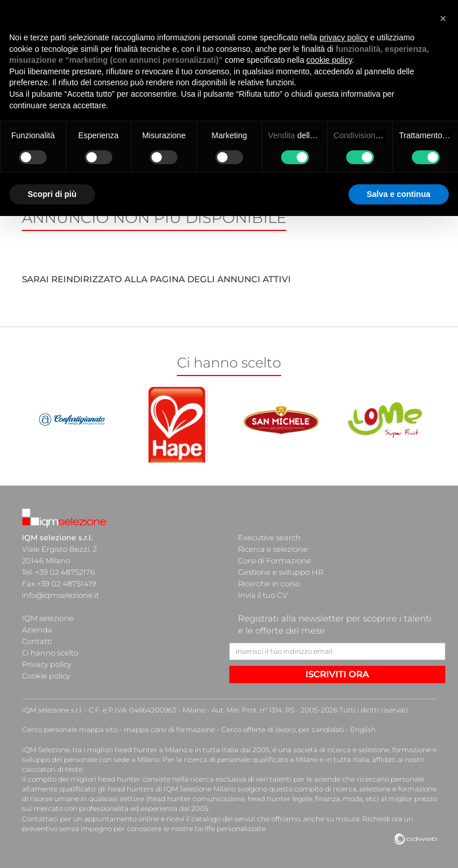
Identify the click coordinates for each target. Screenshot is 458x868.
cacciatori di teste (52, 769)
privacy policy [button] (344, 37)
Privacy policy (47, 664)
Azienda (37, 630)
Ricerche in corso (269, 583)
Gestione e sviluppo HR (281, 572)
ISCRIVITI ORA (337, 674)
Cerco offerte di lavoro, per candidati (283, 729)
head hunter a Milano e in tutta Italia (177, 750)
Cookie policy (46, 676)
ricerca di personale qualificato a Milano (251, 759)
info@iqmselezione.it (60, 595)
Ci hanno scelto (50, 653)
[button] (443, 18)
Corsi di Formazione (275, 560)
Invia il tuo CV (263, 595)
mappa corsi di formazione (169, 729)
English (363, 729)
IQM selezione (48, 618)
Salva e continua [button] (399, 194)
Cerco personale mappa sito (70, 729)
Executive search (269, 537)
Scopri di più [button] (52, 194)
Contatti (37, 641)
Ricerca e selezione (273, 549)
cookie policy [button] (329, 60)
